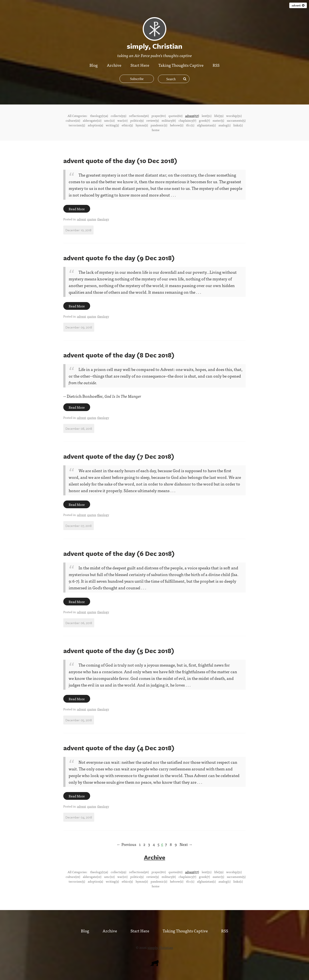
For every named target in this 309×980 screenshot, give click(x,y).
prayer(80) (159, 116)
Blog (93, 65)
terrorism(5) (77, 125)
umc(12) (109, 120)
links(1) (238, 125)
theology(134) (99, 116)
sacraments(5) (236, 120)
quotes (92, 219)
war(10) (122, 120)
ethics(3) (127, 125)
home (156, 130)
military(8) (169, 120)
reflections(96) (139, 116)
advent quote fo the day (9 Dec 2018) (119, 258)
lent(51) (207, 116)
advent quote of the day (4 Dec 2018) (119, 748)
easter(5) (218, 120)
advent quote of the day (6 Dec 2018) (119, 553)
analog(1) (224, 125)
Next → (186, 844)
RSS (217, 65)
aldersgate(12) (92, 120)
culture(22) (73, 120)
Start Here (140, 65)
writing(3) (112, 125)
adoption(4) (95, 125)
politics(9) (137, 120)
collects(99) (118, 116)
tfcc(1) (190, 125)
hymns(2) (142, 125)
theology (103, 219)
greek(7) (204, 120)
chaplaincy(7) (187, 120)
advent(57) (192, 116)
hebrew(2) (177, 125)
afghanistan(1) (206, 125)
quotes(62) (175, 116)
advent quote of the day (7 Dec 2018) (119, 456)
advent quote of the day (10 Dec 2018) (120, 161)
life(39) (219, 116)
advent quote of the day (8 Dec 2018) (119, 355)
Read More (77, 209)
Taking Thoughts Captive (181, 65)
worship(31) (234, 116)
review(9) (153, 120)
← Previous (126, 844)
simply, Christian (160, 947)
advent (298, 5)
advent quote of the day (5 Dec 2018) (119, 651)
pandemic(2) (159, 125)
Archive (114, 65)
